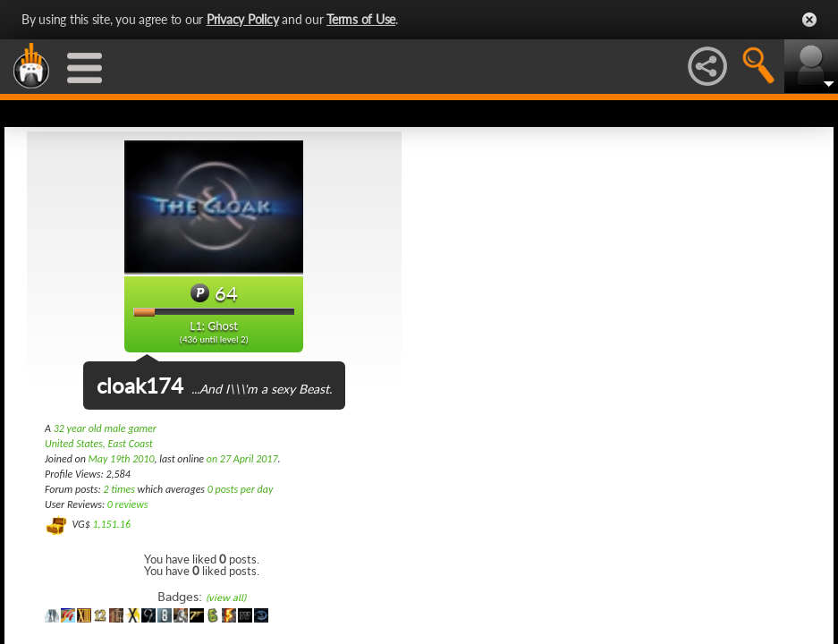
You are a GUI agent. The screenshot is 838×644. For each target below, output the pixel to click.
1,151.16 (111, 524)
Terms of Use (361, 19)
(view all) (226, 598)
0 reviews (128, 504)
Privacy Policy (243, 19)
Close (809, 20)
